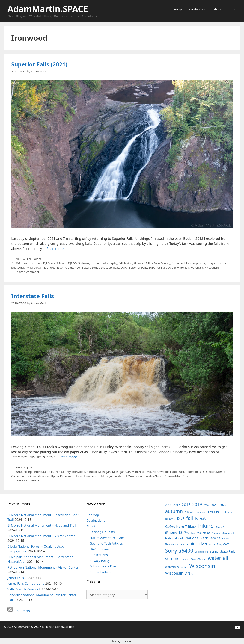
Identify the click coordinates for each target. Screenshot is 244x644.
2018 (19, 472)
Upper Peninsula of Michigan (94, 476)
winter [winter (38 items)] (184, 567)
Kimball (92, 472)
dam (39, 263)
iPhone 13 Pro (143, 263)
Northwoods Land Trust (168, 472)
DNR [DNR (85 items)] (181, 518)
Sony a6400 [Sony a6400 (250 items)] (179, 551)
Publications (99, 555)
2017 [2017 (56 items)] (177, 505)
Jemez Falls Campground (26, 583)
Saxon (86, 267)
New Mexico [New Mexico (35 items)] (171, 544)
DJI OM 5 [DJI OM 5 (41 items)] (170, 519)
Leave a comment (27, 272)
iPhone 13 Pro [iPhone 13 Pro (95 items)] (177, 532)
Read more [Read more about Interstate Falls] (68, 457)
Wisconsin (212, 267)
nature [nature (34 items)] (226, 538)
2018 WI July (24, 467)
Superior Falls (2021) (39, 64)
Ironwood (178, 263)
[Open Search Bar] (235, 9)
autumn (29, 263)
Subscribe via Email (104, 566)
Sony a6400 (99, 267)
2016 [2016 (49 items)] (168, 505)
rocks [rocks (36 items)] (212, 544)
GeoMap (176, 9)
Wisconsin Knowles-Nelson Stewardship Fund (159, 476)
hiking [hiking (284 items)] (206, 526)
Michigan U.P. (121, 472)
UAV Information (102, 549)
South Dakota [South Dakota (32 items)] (202, 552)
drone (85, 263)
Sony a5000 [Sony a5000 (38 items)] (223, 544)
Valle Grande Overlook (24, 589)
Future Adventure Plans (107, 538)
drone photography (104, 263)
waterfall (183, 267)
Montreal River (54, 267)
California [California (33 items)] (189, 512)
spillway (114, 267)
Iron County (162, 263)
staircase (43, 476)
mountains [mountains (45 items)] (204, 533)
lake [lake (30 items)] (193, 533)
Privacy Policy (100, 561)
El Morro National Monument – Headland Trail (42, 525)
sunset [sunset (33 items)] (186, 559)
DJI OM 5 (74, 263)
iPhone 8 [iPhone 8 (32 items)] (220, 527)
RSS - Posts (19, 611)
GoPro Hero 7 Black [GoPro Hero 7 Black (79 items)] (181, 526)
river (78, 267)
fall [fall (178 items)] (190, 518)
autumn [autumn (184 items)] (174, 511)
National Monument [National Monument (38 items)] (223, 533)
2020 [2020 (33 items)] (206, 505)
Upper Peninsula (62, 476)
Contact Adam (100, 572)
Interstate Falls (33, 296)
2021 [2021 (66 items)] (214, 505)
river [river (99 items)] (203, 544)
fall (121, 263)
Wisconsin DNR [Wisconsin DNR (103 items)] (179, 573)
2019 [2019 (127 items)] (197, 504)
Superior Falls (138, 267)
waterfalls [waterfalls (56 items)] (172, 567)
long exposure (196, 263)
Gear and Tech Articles (106, 543)
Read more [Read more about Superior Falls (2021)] (55, 249)
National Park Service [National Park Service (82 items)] (203, 538)
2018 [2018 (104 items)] (186, 504)
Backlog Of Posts (102, 532)
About (221, 9)
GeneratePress (65, 627)
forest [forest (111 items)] (200, 518)
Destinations (198, 9)
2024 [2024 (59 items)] (223, 505)
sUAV (124, 267)
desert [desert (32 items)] (231, 512)
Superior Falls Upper (162, 267)
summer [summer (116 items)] (173, 558)
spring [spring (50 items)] (214, 551)
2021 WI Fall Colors (28, 259)
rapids (69, 267)
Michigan (36, 267)
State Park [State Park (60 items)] (228, 551)
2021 (19, 263)
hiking (128, 263)
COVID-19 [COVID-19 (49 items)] (213, 512)
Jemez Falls (16, 578)
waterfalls (197, 267)
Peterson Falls (195, 472)
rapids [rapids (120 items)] (192, 544)
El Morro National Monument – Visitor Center (41, 536)
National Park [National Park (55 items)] (174, 538)
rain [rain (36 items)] (182, 544)
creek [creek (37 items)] (223, 512)
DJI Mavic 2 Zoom (55, 263)
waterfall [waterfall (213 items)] (218, 558)
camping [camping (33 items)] (200, 512)
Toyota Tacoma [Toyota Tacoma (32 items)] (199, 559)
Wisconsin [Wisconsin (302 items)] (202, 566)
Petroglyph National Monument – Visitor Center (43, 567)
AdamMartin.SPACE (48, 9)
